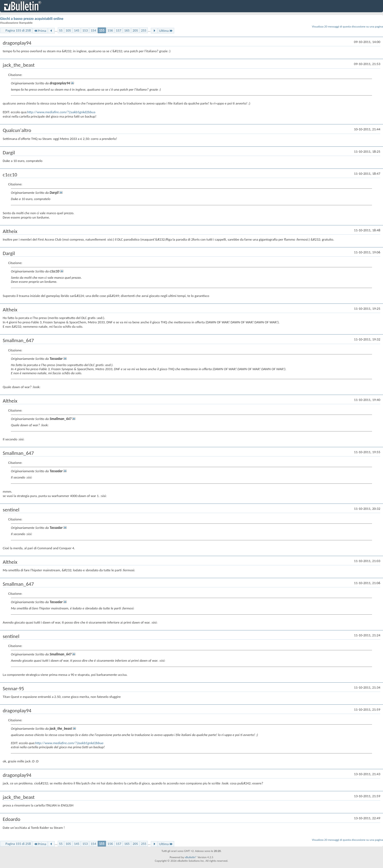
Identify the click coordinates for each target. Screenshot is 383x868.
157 (119, 30)
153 (85, 30)
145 (77, 30)
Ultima (166, 31)
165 (127, 30)
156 (110, 30)
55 (61, 30)
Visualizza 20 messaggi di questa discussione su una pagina (347, 27)
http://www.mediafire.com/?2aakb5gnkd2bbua (61, 112)
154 (93, 30)
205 (135, 30)
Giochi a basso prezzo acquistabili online (32, 19)
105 (68, 30)
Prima (40, 31)
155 (102, 30)
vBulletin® (191, 857)
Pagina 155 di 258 (18, 30)
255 (144, 30)
